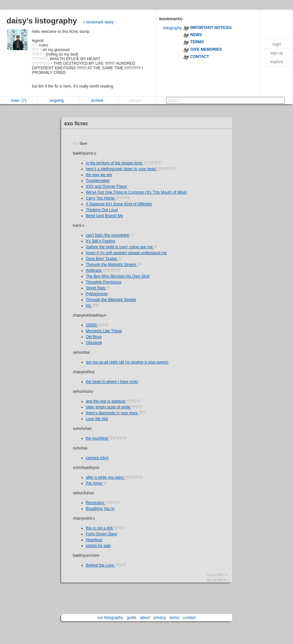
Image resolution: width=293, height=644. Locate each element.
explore (277, 62)
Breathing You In (100, 509)
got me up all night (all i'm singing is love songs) (127, 362)
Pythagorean (97, 294)
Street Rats (96, 288)
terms (174, 618)
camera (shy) (97, 458)
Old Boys (94, 337)
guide (131, 618)
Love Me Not (97, 419)
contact (189, 618)
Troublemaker (98, 181)
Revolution (96, 503)
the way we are (99, 175)
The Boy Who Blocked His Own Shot (118, 276)
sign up (277, 53)
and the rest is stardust (106, 401)
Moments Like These (104, 331)
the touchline (98, 438)
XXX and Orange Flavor (107, 186)
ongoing (58, 101)
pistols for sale (98, 546)
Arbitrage (94, 270)
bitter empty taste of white (109, 407)
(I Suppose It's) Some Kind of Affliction (119, 204)
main (18, 101)
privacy (160, 618)
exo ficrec (76, 123)
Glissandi (94, 343)
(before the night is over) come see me (120, 247)
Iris (89, 306)
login (277, 44)
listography (173, 28)
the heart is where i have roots (112, 382)
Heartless (94, 540)
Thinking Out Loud (102, 210)
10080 (92, 325)
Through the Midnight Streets (112, 265)
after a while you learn (106, 477)
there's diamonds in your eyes (112, 413)
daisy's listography (42, 21)
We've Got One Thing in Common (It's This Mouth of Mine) (137, 192)
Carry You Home (101, 198)
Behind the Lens (101, 565)
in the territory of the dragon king (115, 163)
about (145, 618)
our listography (110, 618)
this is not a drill (100, 528)
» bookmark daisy (98, 22)
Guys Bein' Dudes (102, 259)
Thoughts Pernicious (104, 282)
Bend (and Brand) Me (105, 216)
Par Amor (95, 483)
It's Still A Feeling (101, 241)
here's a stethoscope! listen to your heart (122, 169)
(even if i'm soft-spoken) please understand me (126, 253)
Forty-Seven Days (102, 534)
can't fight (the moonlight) (108, 235)
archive (99, 101)
